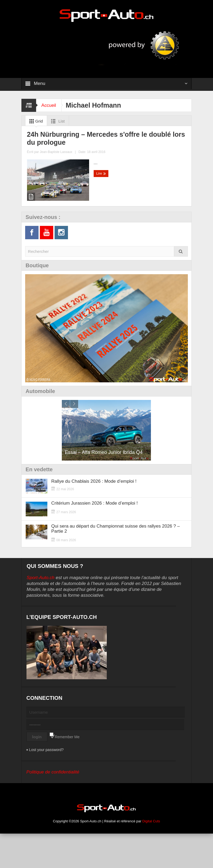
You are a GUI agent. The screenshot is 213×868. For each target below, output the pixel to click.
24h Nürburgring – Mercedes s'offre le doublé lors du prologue (60, 194)
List (57, 121)
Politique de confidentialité (53, 806)
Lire (33, 232)
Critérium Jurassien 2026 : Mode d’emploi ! (95, 538)
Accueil (49, 105)
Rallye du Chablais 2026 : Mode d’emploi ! (94, 516)
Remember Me (67, 771)
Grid (35, 121)
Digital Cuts (151, 856)
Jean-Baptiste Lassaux (66, 220)
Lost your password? (46, 784)
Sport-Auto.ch (41, 612)
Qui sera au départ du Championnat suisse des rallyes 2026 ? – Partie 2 (116, 563)
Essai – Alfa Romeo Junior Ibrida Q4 (104, 487)
